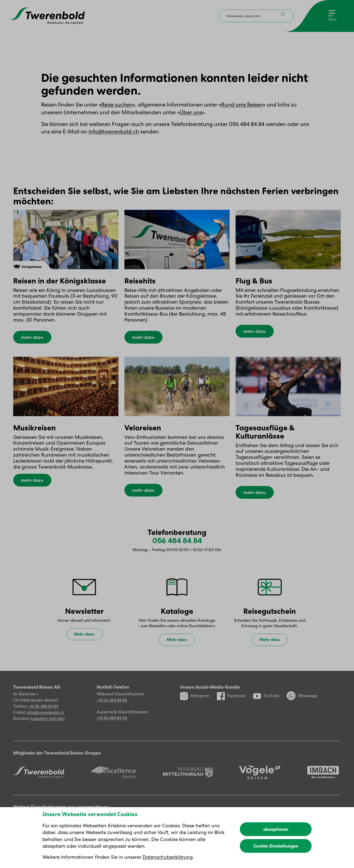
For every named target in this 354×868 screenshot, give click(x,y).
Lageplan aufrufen (48, 723)
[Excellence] (113, 777)
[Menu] (332, 16)
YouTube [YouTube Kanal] (266, 700)
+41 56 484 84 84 (43, 711)
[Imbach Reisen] (323, 777)
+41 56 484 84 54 (112, 722)
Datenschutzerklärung (168, 857)
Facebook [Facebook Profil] (231, 700)
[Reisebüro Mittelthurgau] (188, 777)
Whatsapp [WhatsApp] (302, 700)
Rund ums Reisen (242, 105)
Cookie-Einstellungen (276, 846)
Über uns (191, 112)
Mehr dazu (84, 639)
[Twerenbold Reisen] (39, 776)
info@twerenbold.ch (114, 132)
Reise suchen (117, 105)
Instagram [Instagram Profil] (195, 700)
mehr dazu (32, 340)
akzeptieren (276, 829)
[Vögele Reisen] (260, 777)
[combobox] (256, 16)
